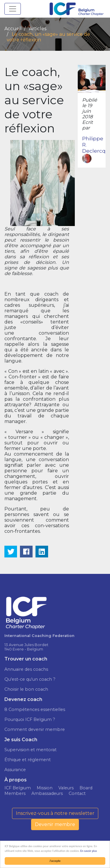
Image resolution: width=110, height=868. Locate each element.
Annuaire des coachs (26, 669)
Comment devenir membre (35, 729)
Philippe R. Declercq (94, 149)
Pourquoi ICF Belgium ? (30, 719)
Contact (77, 793)
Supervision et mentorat (31, 750)
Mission (45, 788)
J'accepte (55, 861)
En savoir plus (89, 851)
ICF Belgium (18, 788)
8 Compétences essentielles (35, 709)
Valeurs (66, 788)
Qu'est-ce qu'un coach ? (30, 679)
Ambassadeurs (47, 793)
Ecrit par (87, 125)
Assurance (15, 770)
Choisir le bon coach (26, 689)
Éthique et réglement (28, 760)
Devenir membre (55, 824)
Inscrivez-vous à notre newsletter (55, 813)
